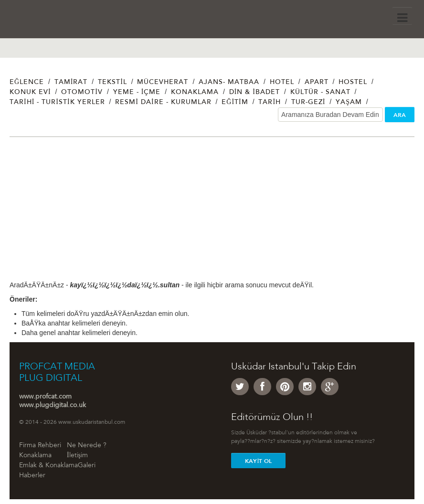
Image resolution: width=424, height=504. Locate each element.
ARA (400, 115)
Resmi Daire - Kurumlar (163, 103)
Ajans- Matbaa (229, 83)
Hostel (353, 83)
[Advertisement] (212, 213)
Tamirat (71, 83)
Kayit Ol (258, 461)
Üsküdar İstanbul (56, 21)
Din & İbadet (254, 93)
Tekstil (112, 83)
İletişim (77, 456)
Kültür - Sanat (320, 93)
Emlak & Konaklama (48, 466)
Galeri (87, 466)
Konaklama (195, 93)
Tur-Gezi (308, 103)
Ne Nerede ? (87, 446)
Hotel (282, 83)
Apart (317, 83)
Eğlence (27, 83)
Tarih (270, 103)
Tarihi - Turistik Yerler (57, 103)
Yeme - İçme (137, 93)
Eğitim (235, 103)
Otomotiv (82, 93)
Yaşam (349, 103)
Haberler (32, 476)
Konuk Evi (30, 93)
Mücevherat (163, 83)
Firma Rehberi (40, 446)
